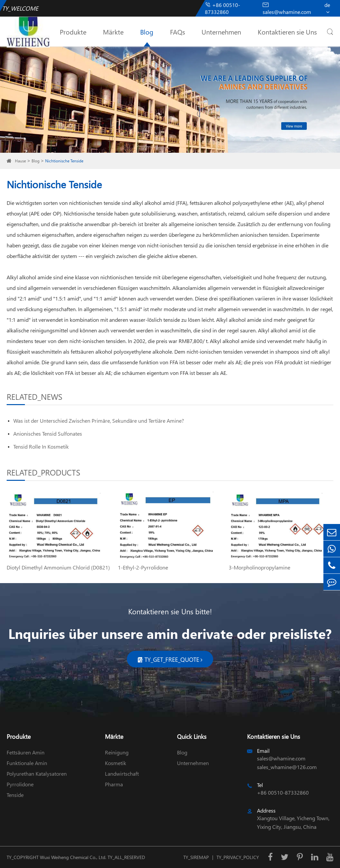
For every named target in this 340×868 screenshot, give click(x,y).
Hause (20, 161)
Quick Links (192, 736)
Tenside (15, 795)
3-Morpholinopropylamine (259, 567)
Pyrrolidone (20, 784)
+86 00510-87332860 (222, 8)
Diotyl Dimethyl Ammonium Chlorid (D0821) (58, 567)
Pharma (114, 784)
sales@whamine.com (287, 8)
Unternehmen (221, 32)
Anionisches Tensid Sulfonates (48, 434)
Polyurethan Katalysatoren (37, 774)
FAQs (177, 32)
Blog (147, 32)
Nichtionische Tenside (64, 161)
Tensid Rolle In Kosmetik (41, 446)
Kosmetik (116, 763)
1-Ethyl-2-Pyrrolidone (143, 567)
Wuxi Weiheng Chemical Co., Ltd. (73, 857)
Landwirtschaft (122, 774)
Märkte (113, 32)
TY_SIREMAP (196, 857)
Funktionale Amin (27, 763)
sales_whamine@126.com (287, 767)
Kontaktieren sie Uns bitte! (170, 611)
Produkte (73, 32)
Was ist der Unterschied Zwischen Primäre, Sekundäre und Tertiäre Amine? (99, 421)
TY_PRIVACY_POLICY (238, 857)
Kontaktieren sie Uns (287, 32)
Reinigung (117, 752)
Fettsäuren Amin (26, 752)
